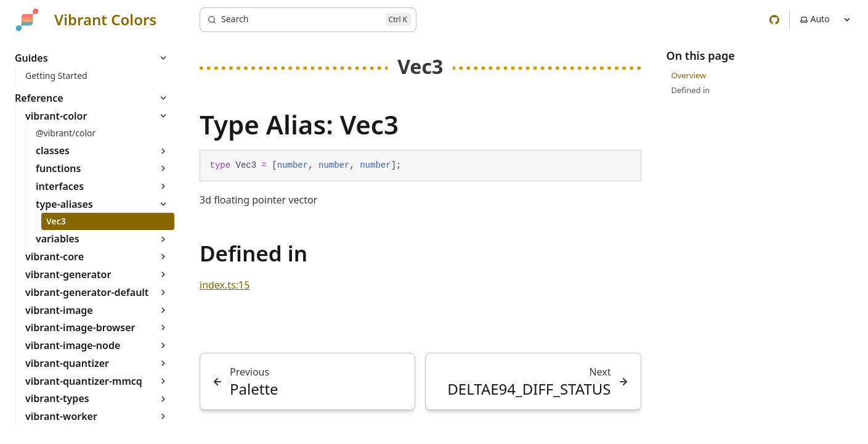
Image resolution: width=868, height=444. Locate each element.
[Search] (308, 20)
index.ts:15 (225, 285)
